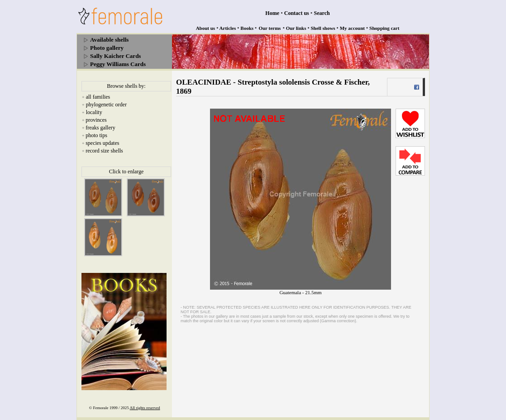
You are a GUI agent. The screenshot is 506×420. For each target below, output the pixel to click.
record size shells (104, 151)
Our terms (270, 28)
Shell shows (323, 28)
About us (206, 28)
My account (352, 28)
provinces (96, 120)
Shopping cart (384, 28)
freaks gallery (100, 128)
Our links (296, 28)
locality (94, 112)
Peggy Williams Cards (118, 64)
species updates (102, 143)
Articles (228, 28)
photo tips (96, 135)
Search (322, 13)
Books (247, 28)
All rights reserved (145, 408)
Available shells (109, 40)
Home (272, 13)
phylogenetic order (106, 105)
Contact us (297, 13)
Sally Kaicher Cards (115, 56)
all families (98, 97)
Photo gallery (107, 48)
